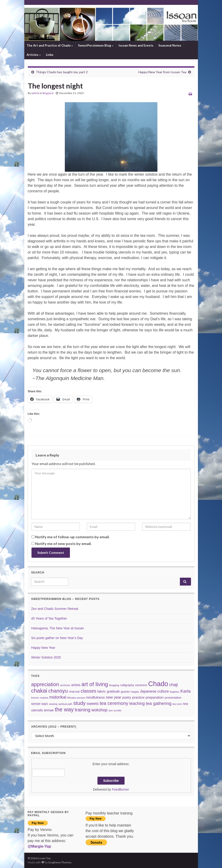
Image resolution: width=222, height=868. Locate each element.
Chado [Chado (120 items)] (158, 684)
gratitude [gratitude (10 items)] (113, 691)
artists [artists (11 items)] (76, 685)
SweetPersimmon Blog (96, 45)
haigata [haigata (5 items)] (135, 692)
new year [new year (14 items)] (114, 697)
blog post (48, 93)
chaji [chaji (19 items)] (174, 685)
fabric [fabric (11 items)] (102, 691)
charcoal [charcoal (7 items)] (74, 692)
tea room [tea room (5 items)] (177, 704)
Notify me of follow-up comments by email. (72, 537)
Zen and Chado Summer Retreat (55, 609)
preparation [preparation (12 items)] (155, 697)
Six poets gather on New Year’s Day (57, 638)
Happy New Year (43, 648)
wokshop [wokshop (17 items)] (99, 710)
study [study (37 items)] (80, 703)
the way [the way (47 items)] (64, 710)
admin (35, 93)
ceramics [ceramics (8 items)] (141, 685)
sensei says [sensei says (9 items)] (40, 704)
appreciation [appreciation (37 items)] (45, 684)
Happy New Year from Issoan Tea (162, 72)
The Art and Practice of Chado (50, 45)
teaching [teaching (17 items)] (137, 703)
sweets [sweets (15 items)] (93, 704)
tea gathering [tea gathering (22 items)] (159, 703)
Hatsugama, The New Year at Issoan (58, 628)
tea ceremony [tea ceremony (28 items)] (114, 703)
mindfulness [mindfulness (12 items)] (95, 697)
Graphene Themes (60, 862)
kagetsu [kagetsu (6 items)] (175, 692)
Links (50, 55)
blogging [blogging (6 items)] (114, 685)
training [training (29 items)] (83, 710)
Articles (34, 55)
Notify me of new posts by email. (63, 543)
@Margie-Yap (39, 846)
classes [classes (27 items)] (88, 691)
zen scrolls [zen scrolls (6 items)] (115, 710)
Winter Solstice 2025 (46, 657)
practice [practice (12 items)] (138, 697)
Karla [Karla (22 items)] (185, 691)
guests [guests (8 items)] (125, 692)
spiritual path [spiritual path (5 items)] (65, 704)
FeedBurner (120, 789)
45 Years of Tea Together (49, 618)
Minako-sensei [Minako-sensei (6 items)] (76, 698)
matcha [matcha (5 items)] (44, 698)
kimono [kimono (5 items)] (35, 698)
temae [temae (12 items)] (49, 710)
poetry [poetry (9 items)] (127, 697)
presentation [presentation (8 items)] (173, 698)
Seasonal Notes (170, 45)
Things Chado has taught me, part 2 (62, 72)
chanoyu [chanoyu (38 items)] (58, 691)
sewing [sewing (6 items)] (53, 704)
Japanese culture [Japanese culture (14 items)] (154, 691)
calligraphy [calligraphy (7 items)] (127, 685)
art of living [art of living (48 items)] (95, 684)
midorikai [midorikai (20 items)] (58, 697)
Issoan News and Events (136, 45)
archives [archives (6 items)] (65, 685)
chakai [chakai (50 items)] (39, 691)
